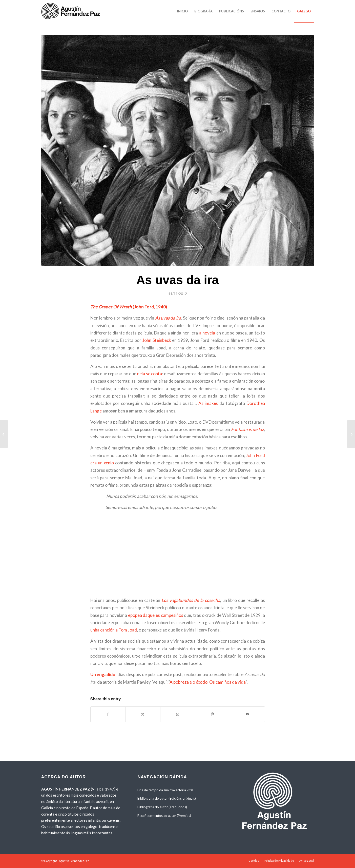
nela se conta (150, 374)
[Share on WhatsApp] (178, 714)
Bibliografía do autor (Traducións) (162, 807)
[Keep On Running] (4, 434)
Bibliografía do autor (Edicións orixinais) (167, 798)
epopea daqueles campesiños (156, 615)
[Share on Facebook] (108, 714)
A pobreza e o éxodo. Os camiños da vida (207, 682)
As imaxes (208, 403)
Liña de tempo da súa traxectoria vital (165, 790)
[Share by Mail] (247, 714)
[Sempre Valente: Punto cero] (351, 434)
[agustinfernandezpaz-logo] (72, 11)
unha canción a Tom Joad (114, 630)
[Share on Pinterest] (212, 714)
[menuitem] (182, 11)
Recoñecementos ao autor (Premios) (164, 816)
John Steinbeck (157, 340)
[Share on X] (143, 714)
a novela (207, 333)
